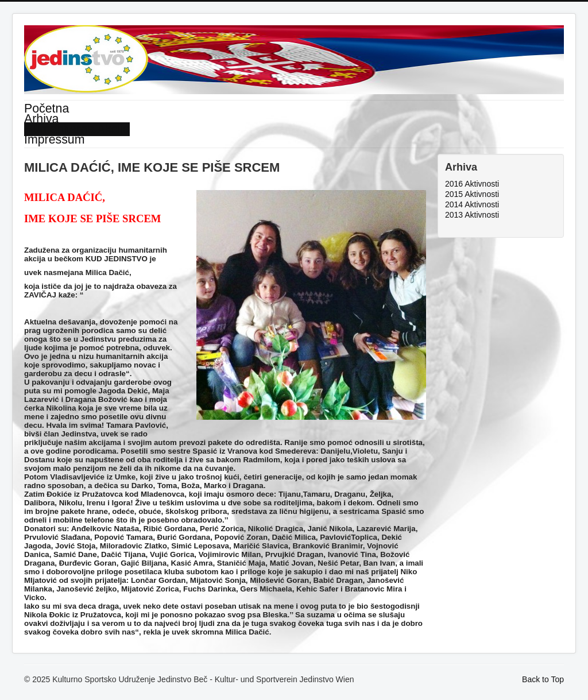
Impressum (54, 140)
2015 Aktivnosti (472, 194)
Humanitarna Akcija (77, 129)
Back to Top (543, 679)
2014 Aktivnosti (472, 204)
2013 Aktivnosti (472, 215)
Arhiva (41, 119)
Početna (47, 109)
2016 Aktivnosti (472, 184)
